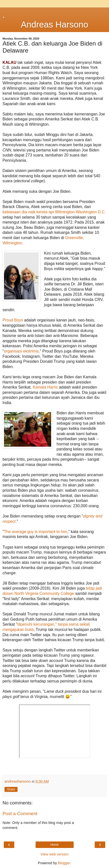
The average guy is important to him (36, 532)
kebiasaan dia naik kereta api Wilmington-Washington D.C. (54, 212)
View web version (55, 854)
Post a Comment (20, 814)
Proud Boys (13, 320)
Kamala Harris (45, 387)
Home (54, 845)
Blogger (64, 863)
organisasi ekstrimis (21, 351)
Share (11, 789)
